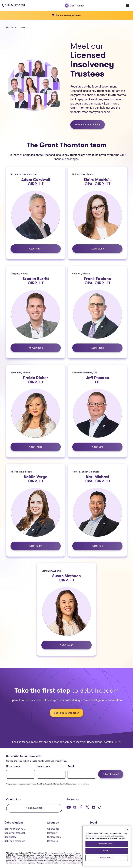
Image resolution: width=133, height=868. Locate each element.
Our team (21, 27)
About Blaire (97, 249)
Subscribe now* (111, 774)
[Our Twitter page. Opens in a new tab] (87, 807)
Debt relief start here (15, 829)
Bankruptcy (10, 837)
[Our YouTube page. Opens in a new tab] (69, 807)
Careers (53, 833)
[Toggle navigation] (128, 5)
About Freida (36, 447)
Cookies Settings (107, 858)
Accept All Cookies (107, 844)
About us (9, 27)
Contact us (53, 841)
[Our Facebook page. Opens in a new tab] (81, 807)
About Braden (36, 348)
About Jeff (97, 447)
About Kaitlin (36, 546)
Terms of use (70, 853)
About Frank (97, 348)
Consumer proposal (15, 833)
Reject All (107, 851)
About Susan (66, 645)
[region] (107, 846)
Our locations (54, 837)
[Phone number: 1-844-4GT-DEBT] (14, 5)
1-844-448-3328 (34, 808)
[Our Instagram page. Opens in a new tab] (75, 807)
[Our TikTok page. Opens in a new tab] (100, 807)
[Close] (128, 829)
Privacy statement (52, 853)
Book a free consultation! (88, 125)
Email (71, 767)
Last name (44, 767)
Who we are (53, 829)
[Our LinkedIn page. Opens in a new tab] (94, 807)
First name (13, 767)
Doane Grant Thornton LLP (104, 742)
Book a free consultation (66, 713)
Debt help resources (15, 841)
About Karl (97, 546)
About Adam (36, 249)
